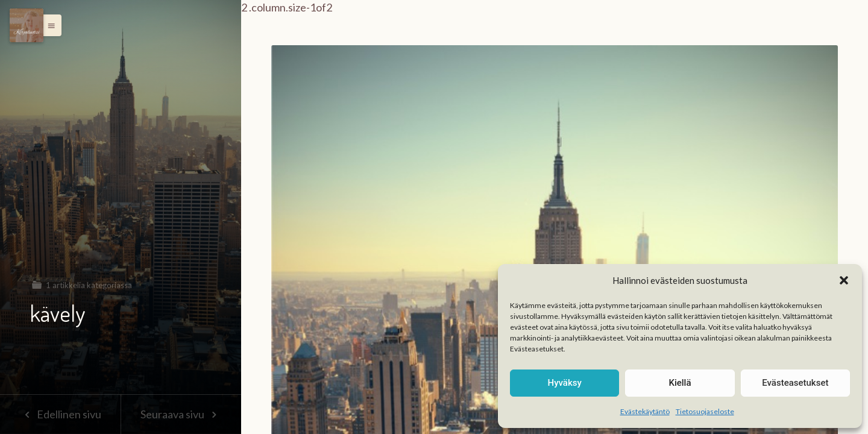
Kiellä (680, 383)
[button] (844, 280)
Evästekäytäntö (645, 411)
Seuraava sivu (181, 414)
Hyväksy (565, 383)
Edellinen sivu (60, 414)
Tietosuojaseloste (705, 411)
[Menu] (27, 25)
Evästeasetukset (795, 383)
